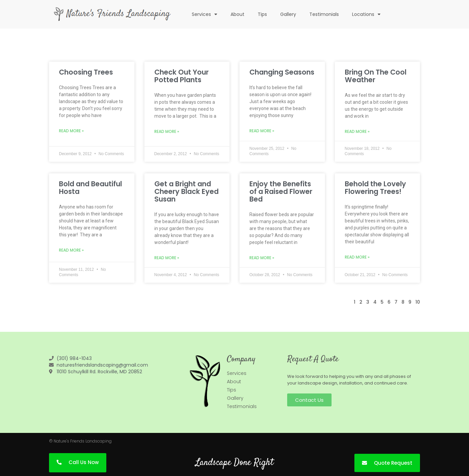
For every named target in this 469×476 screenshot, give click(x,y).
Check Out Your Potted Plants (182, 76)
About (237, 14)
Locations (366, 14)
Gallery (288, 14)
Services (205, 14)
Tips (262, 14)
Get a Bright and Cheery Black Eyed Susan (186, 191)
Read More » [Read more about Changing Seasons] (262, 131)
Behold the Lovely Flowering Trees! (375, 188)
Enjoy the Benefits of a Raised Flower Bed (281, 191)
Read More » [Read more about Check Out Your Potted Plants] (167, 131)
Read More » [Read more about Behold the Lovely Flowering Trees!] (357, 257)
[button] (309, 400)
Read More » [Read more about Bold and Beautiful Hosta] (71, 250)
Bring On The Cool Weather (376, 76)
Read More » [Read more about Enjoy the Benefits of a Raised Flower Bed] (262, 258)
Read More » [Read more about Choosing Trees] (71, 131)
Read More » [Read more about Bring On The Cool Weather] (357, 131)
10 (418, 302)
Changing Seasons (282, 72)
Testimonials (324, 14)
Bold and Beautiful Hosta (90, 188)
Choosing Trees (86, 72)
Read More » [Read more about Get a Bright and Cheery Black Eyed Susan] (167, 258)
